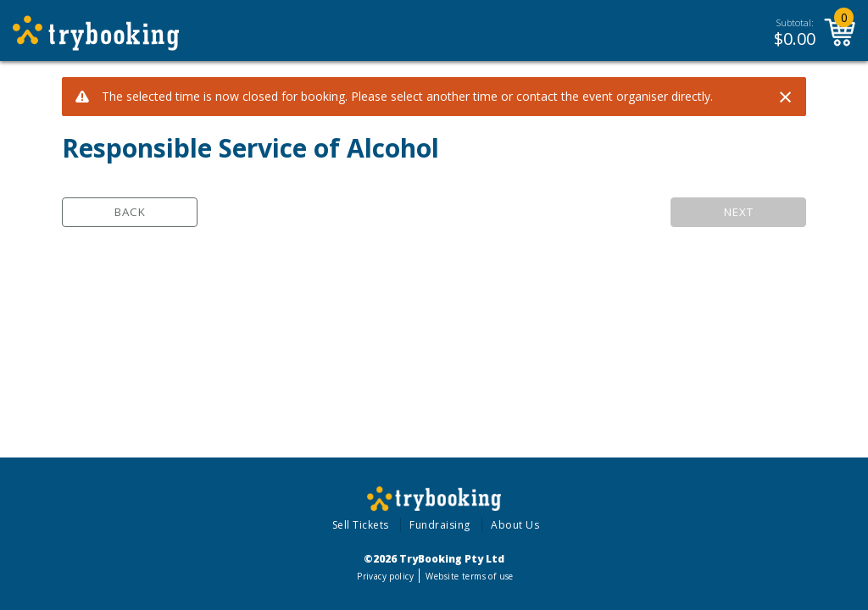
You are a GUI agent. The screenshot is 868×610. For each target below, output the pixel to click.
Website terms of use (469, 576)
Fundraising (440, 525)
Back (130, 212)
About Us (515, 525)
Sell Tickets (361, 525)
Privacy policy (385, 576)
